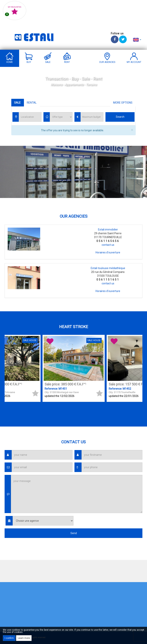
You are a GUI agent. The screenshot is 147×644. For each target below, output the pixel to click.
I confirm (9, 638)
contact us (108, 245)
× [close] (132, 130)
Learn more (24, 638)
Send (74, 533)
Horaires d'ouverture (108, 252)
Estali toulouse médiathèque (108, 268)
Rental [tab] (32, 103)
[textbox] (31, 117)
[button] (137, 40)
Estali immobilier (108, 230)
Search (120, 117)
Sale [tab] (17, 103)
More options (123, 103)
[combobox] (30, 117)
